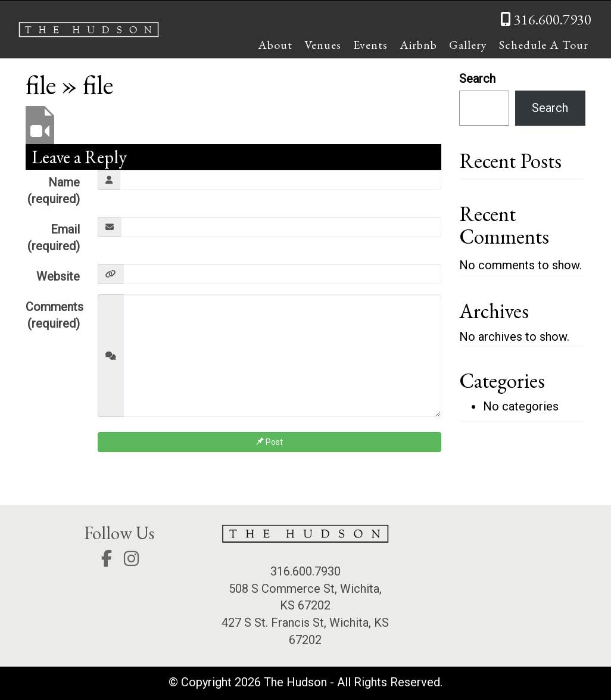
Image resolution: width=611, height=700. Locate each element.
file (41, 85)
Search (477, 79)
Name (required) (54, 191)
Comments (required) (54, 315)
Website (58, 276)
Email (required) (54, 238)
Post (269, 442)
